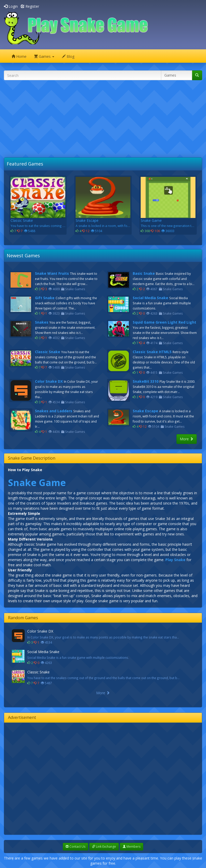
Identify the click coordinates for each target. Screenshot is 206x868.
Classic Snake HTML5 (152, 352)
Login (11, 6)
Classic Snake (48, 352)
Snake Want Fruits (52, 273)
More (187, 439)
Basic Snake (144, 273)
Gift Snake (45, 298)
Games (44, 56)
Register (30, 6)
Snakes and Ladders (54, 411)
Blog (68, 56)
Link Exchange (104, 847)
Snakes (42, 322)
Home (19, 56)
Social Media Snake (150, 298)
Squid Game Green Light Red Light (164, 322)
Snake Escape (145, 411)
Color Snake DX (49, 381)
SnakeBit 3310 (146, 381)
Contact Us (75, 847)
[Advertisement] (105, 120)
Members (132, 847)
